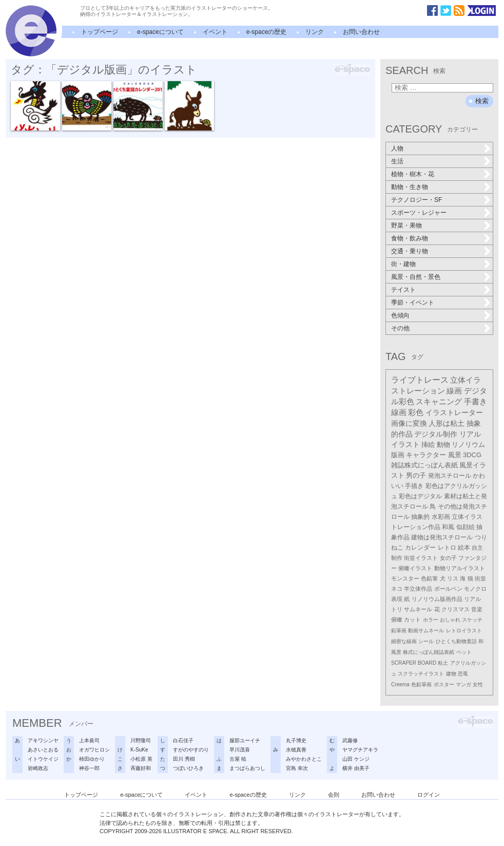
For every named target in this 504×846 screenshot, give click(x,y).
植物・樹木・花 (413, 174)
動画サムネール (426, 631)
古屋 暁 (238, 759)
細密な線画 (404, 641)
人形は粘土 (447, 423)
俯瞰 (397, 619)
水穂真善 (296, 750)
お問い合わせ (361, 32)
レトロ (447, 548)
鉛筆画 (399, 631)
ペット (464, 652)
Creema (400, 684)
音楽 (477, 609)
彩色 (416, 412)
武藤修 (350, 740)
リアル (472, 599)
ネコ (397, 589)
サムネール (418, 609)
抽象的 (420, 517)
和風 (448, 527)
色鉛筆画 (421, 684)
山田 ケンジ (356, 759)
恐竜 (463, 674)
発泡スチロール (450, 476)
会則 (334, 795)
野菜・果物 (406, 225)
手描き (414, 486)
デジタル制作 (436, 434)
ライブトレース (420, 380)
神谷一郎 (89, 768)
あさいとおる (43, 750)
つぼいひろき (188, 768)
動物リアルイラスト (460, 568)
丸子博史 (296, 740)
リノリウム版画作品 (437, 599)
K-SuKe (139, 750)
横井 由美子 (356, 768)
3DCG (472, 455)
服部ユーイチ (245, 740)
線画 (454, 391)
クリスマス (455, 609)
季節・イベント (413, 303)
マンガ (463, 684)
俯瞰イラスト (415, 568)
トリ (397, 609)
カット (412, 619)
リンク (315, 32)
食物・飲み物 (410, 238)
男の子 (416, 476)
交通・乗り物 (410, 251)
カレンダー (420, 548)
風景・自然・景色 (416, 277)
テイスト (403, 290)
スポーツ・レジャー (419, 213)
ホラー (431, 620)
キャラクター (426, 455)
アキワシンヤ (43, 740)
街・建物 (403, 264)
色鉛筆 (429, 578)
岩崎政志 (38, 768)
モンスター (405, 578)
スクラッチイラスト (421, 674)
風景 (455, 455)
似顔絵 (466, 527)
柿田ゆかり (92, 759)
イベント (215, 32)
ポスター (444, 684)
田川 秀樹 (184, 759)
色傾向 (400, 315)
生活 (397, 161)
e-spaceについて (160, 32)
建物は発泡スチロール (442, 537)
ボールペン (448, 589)
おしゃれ (450, 620)
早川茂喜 (240, 750)
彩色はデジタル (420, 496)
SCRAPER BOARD (414, 663)
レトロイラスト (464, 631)
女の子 (448, 558)
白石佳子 (183, 740)
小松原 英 (141, 759)
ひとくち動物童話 (456, 641)
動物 (443, 445)
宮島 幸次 (297, 768)
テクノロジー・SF (416, 200)
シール (426, 641)
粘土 (443, 663)
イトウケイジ (43, 759)
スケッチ (472, 620)
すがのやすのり (191, 750)
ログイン (429, 795)
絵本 (464, 548)
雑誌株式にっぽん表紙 (424, 465)
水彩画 (441, 517)
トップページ (100, 32)
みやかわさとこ (304, 759)
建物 (451, 674)
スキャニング (439, 402)
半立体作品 (418, 589)
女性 (478, 684)
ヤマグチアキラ (360, 750)
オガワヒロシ (94, 750)
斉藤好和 (141, 768)
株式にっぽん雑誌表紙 (429, 652)
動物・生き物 (410, 187)
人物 (397, 148)
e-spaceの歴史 (267, 32)
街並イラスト (421, 558)
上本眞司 (89, 740)
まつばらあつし (247, 768)
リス (453, 578)
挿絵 (428, 445)
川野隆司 (141, 740)
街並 (480, 578)
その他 (400, 328)
